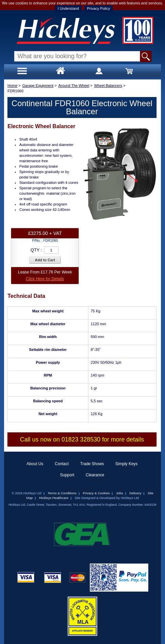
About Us (35, 464)
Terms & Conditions (62, 493)
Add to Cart (45, 260)
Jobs (120, 493)
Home (12, 86)
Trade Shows (92, 464)
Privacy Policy (99, 8)
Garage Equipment (38, 86)
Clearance (95, 475)
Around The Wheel (74, 86)
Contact (62, 464)
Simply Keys (127, 464)
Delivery (135, 493)
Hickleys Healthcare (54, 498)
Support (67, 475)
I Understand (68, 8)
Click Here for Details (45, 279)
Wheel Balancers (108, 86)
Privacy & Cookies (96, 493)
